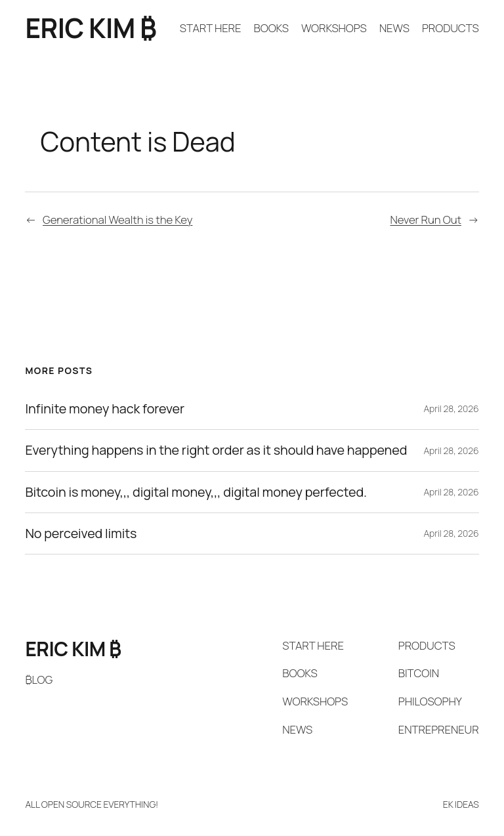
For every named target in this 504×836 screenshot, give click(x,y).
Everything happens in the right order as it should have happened (216, 450)
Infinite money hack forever (105, 409)
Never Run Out (425, 219)
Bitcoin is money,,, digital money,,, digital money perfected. (196, 492)
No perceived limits (81, 533)
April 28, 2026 (451, 408)
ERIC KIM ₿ (91, 28)
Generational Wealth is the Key (117, 219)
